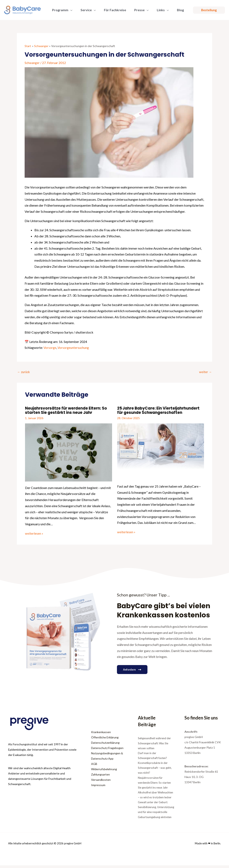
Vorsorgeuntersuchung (74, 348)
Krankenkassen (101, 735)
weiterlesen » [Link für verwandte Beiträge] (34, 533)
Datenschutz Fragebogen (107, 751)
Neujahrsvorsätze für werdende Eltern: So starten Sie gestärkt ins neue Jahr (68, 410)
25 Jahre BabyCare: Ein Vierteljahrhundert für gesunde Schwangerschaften (150, 412)
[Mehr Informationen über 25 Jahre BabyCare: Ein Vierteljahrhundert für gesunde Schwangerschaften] (161, 455)
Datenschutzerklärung (105, 745)
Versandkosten (101, 782)
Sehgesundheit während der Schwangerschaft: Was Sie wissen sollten (154, 746)
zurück (24, 372)
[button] (70, 10)
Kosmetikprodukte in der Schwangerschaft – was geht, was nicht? (155, 770)
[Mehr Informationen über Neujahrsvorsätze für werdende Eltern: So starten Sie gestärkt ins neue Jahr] (69, 452)
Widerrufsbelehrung (104, 772)
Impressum (98, 788)
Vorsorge (50, 348)
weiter (205, 372)
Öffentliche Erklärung (105, 740)
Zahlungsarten (100, 777)
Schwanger (32, 63)
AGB (94, 766)
